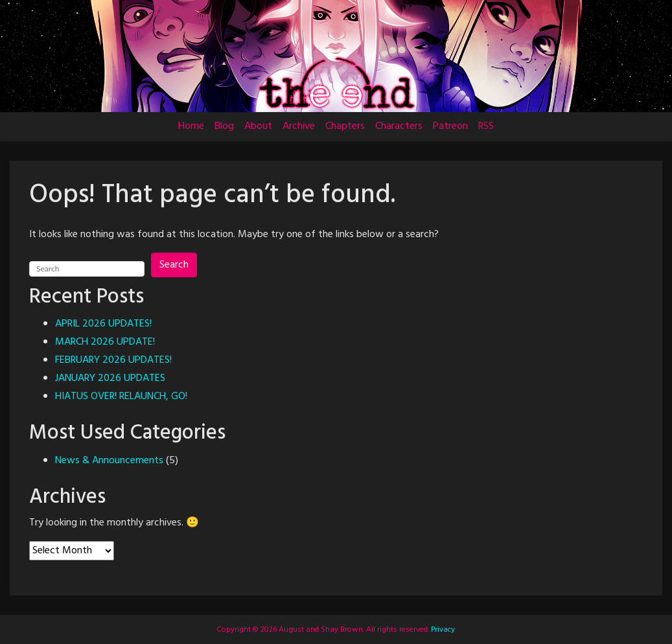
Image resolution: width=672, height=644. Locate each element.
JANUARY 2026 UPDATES (110, 378)
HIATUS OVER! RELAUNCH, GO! (121, 397)
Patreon (450, 126)
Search (174, 265)
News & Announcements (109, 461)
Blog (224, 126)
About (258, 126)
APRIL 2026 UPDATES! (103, 324)
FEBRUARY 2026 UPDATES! (113, 360)
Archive (299, 126)
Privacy (442, 630)
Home (191, 126)
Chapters (345, 126)
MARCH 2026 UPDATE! (105, 342)
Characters (399, 126)
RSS (486, 126)
